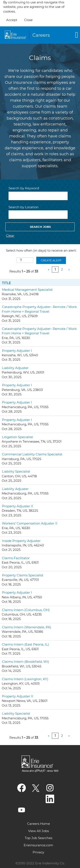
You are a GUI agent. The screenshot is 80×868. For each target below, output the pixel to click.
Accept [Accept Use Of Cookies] (12, 20)
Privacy (38, 852)
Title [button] (6, 283)
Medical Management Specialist (27, 290)
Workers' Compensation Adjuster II (30, 523)
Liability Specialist (16, 471)
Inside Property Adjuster (21, 541)
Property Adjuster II (17, 506)
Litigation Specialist (17, 437)
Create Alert (51, 260)
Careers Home (39, 824)
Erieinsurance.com (38, 845)
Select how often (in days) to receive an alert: (41, 250)
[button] (68, 35)
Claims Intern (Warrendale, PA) (27, 627)
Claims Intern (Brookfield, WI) (25, 662)
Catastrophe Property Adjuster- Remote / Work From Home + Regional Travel (39, 309)
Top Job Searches (39, 838)
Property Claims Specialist (23, 575)
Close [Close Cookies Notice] (28, 20)
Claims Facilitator (16, 558)
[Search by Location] (38, 215)
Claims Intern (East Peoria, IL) (25, 644)
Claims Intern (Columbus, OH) (26, 610)
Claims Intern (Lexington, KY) (25, 679)
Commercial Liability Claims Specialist (32, 454)
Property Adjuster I (17, 351)
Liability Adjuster (15, 368)
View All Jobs (39, 831)
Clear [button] (10, 236)
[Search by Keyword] (38, 196)
